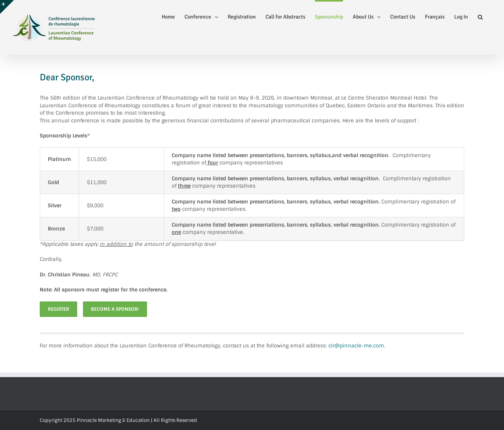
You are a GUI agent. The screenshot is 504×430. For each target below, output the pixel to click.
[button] (480, 16)
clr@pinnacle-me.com (356, 346)
